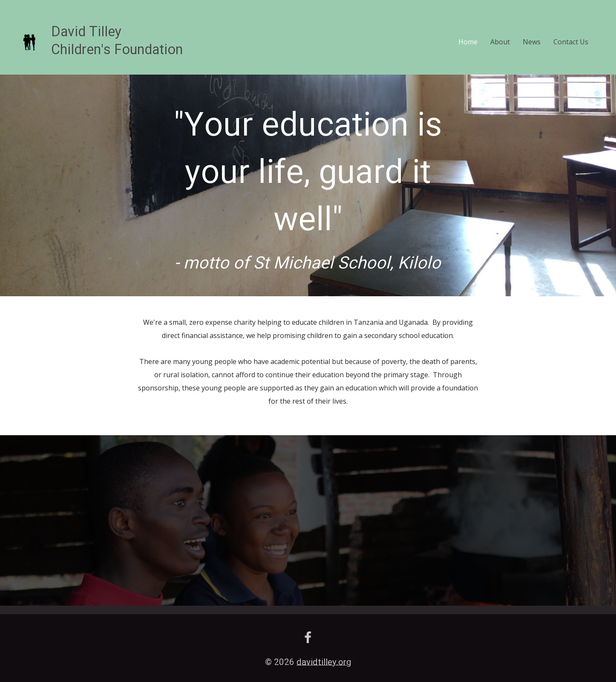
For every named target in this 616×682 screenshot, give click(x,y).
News (532, 42)
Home (468, 42)
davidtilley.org (324, 663)
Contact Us (571, 42)
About (500, 42)
